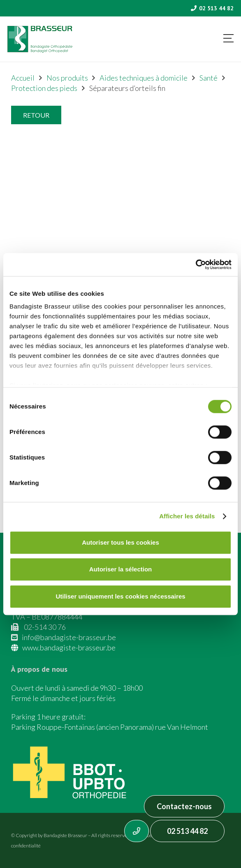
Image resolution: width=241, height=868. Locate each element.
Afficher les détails (187, 516)
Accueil (23, 78)
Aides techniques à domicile (144, 78)
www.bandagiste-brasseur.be (69, 648)
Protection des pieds (44, 88)
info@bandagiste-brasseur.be (69, 637)
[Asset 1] (40, 39)
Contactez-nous (184, 806)
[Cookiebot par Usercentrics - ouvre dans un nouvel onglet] (196, 265)
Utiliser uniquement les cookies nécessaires (120, 596)
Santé (209, 78)
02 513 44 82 (187, 831)
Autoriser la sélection (121, 569)
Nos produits (67, 78)
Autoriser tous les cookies (120, 542)
